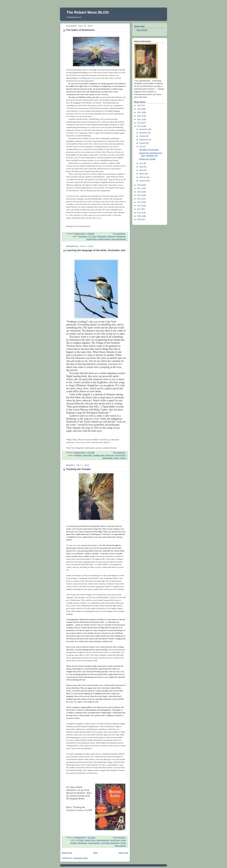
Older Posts (123, 853)
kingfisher (78, 455)
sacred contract (104, 239)
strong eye (110, 455)
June (142, 163)
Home (95, 853)
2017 (139, 188)
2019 (139, 126)
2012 (139, 206)
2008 (139, 219)
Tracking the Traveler (78, 469)
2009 (139, 216)
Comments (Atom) (80, 858)
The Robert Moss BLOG (88, 12)
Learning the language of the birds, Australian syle (96, 250)
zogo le (123, 458)
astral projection (103, 840)
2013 (139, 202)
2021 (139, 119)
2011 (139, 209)
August (142, 143)
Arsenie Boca (90, 840)
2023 (139, 112)
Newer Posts (67, 853)
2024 (139, 109)
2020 (139, 123)
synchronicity (120, 455)
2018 (139, 185)
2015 (139, 195)
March (142, 174)
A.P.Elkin (80, 840)
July (141, 147)
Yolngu (116, 458)
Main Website (142, 30)
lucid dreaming (94, 843)
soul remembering (119, 239)
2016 (139, 192)
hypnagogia (102, 236)
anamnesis (83, 236)
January (143, 181)
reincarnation (92, 239)
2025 (139, 106)
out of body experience (110, 843)
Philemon (111, 236)
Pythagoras (121, 236)
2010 (139, 213)
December (144, 129)
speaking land (99, 455)
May (141, 167)
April (141, 170)
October (143, 136)
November (144, 133)
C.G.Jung (92, 236)
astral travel (115, 840)
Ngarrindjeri (88, 455)
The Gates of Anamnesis (80, 30)
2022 (139, 116)
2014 (139, 199)
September (144, 140)
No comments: (120, 234)
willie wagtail (107, 458)
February (143, 177)
